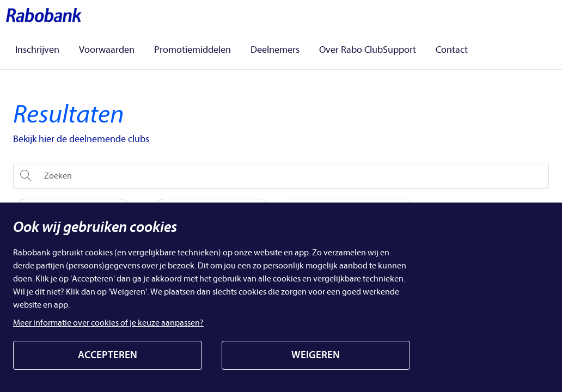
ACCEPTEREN (108, 355)
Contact (452, 50)
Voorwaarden (107, 50)
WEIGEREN (316, 355)
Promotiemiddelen (193, 50)
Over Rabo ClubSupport (368, 50)
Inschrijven (37, 50)
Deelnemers (275, 50)
